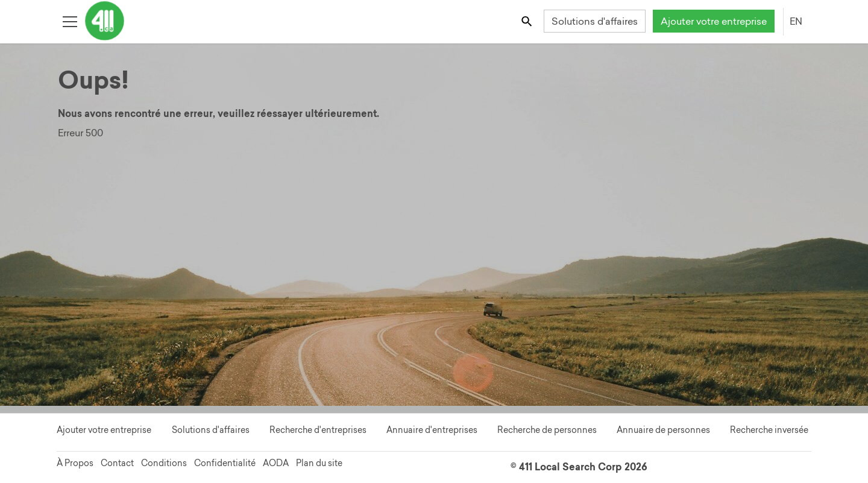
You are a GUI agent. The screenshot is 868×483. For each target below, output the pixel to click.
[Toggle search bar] (528, 21)
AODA (276, 463)
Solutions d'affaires (595, 21)
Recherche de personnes (547, 430)
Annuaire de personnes (663, 430)
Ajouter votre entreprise (714, 21)
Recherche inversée (769, 430)
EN (796, 21)
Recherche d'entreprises (318, 430)
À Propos (75, 463)
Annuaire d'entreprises (432, 430)
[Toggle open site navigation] (70, 21)
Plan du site (319, 463)
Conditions (164, 463)
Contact (117, 463)
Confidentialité (225, 463)
